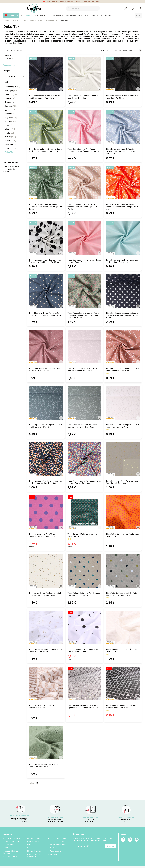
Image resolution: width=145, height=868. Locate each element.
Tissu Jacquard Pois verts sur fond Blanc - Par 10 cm (82, 535)
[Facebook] (123, 840)
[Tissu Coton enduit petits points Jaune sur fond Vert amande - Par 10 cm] (46, 127)
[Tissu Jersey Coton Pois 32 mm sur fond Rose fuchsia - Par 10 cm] (46, 512)
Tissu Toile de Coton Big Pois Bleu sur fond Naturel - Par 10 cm (84, 594)
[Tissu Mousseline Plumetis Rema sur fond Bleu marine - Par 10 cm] (46, 74)
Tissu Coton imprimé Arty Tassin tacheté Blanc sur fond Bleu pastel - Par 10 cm (121, 151)
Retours (30, 848)
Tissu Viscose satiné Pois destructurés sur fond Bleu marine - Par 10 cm (46, 482)
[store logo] (34, 8)
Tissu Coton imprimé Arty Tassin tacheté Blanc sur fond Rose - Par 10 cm (83, 151)
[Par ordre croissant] (140, 50)
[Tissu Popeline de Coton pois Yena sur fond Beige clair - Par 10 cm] (123, 403)
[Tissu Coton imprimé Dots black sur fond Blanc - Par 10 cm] (84, 627)
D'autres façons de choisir (32, 21)
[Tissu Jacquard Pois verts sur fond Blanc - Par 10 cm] (84, 512)
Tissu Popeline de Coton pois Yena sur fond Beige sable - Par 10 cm (84, 370)
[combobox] (83, 8)
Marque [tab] (7, 71)
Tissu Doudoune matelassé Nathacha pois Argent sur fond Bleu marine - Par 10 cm (122, 315)
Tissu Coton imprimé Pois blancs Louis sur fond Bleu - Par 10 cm (123, 261)
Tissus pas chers (56, 851)
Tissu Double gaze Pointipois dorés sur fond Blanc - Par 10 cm (46, 650)
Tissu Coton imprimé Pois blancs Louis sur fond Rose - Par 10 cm (84, 261)
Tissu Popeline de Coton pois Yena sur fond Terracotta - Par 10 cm (122, 370)
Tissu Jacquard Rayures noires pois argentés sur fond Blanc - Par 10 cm (83, 707)
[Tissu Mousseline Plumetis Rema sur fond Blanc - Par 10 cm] (84, 74)
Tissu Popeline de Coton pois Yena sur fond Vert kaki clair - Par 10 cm (84, 426)
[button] (125, 8)
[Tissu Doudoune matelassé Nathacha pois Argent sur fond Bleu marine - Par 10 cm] (123, 291)
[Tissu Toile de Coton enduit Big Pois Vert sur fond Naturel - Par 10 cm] (123, 571)
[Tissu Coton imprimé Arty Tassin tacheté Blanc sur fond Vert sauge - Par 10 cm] (46, 183)
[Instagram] (130, 840)
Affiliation (53, 854)
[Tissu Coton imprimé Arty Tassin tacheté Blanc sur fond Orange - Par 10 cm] (123, 183)
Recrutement (10, 845)
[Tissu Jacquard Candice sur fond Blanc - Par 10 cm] (123, 627)
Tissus (16, 21)
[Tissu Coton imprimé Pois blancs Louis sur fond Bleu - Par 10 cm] (123, 238)
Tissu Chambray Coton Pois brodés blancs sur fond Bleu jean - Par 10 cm (45, 314)
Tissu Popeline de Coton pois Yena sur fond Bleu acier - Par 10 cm (45, 426)
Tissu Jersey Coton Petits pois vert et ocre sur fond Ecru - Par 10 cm (45, 594)
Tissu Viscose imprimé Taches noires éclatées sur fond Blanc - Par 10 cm (45, 261)
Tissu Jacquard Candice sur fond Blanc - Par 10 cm (123, 650)
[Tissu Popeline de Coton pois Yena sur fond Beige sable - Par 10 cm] (84, 347)
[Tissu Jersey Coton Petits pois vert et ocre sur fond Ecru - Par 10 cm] (46, 571)
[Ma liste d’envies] (132, 8)
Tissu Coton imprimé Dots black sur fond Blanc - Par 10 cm (83, 650)
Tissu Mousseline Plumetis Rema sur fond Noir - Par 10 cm (122, 97)
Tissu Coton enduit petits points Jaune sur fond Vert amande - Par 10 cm (45, 150)
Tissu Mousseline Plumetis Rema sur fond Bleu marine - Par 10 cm (45, 97)
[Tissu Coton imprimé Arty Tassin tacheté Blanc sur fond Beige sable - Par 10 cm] (84, 183)
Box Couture (54, 848)
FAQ (29, 845)
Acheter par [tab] (8, 55)
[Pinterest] (137, 840)
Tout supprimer (9, 65)
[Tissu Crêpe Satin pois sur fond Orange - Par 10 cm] (123, 512)
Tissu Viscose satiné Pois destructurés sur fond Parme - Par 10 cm (84, 482)
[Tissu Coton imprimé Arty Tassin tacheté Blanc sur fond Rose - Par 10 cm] (84, 127)
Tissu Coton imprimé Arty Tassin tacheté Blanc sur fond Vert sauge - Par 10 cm (46, 207)
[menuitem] (27, 15)
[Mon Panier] (139, 8)
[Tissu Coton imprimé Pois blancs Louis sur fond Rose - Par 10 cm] (84, 238)
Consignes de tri (11, 856)
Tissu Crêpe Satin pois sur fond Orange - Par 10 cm (123, 535)
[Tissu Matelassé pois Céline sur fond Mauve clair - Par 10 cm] (46, 347)
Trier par (117, 50)
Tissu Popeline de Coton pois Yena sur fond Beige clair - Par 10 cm (122, 426)
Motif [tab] (6, 82)
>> (97, 2)
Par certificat (52, 21)
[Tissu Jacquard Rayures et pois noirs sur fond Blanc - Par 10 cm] (123, 684)
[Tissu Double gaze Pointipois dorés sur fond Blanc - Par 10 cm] (46, 627)
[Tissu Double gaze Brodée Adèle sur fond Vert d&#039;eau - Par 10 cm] (46, 742)
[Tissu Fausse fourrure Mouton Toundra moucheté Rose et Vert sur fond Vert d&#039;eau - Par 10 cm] (84, 291)
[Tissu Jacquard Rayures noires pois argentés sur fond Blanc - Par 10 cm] (84, 684)
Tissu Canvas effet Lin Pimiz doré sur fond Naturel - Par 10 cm (122, 482)
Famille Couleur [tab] (10, 76)
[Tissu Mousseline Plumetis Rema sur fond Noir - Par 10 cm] (123, 74)
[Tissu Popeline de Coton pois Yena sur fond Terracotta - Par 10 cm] (123, 347)
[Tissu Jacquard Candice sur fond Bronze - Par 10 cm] (46, 684)
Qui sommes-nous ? (12, 838)
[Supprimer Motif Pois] (5, 58)
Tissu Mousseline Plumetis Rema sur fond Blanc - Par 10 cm (83, 97)
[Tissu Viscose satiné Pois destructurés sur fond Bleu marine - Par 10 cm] (46, 459)
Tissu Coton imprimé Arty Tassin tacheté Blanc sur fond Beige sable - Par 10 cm (83, 207)
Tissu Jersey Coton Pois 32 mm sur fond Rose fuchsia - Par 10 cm (44, 535)
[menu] (72, 16)
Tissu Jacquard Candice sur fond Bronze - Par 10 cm (43, 707)
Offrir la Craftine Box (57, 842)
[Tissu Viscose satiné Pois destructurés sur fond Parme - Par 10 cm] (84, 459)
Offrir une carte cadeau (58, 838)
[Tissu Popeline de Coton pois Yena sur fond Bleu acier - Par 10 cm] (46, 403)
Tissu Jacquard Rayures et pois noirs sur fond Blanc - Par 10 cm (122, 707)
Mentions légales (34, 838)
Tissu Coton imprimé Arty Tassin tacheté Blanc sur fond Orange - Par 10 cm (123, 207)
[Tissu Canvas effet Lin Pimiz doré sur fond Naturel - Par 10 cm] (123, 459)
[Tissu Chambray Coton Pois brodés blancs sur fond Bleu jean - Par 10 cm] (46, 291)
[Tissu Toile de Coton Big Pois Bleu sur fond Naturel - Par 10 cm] (84, 571)
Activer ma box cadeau (58, 845)
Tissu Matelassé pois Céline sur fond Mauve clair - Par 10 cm (45, 370)
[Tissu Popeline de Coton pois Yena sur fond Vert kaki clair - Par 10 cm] (84, 403)
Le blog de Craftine (12, 842)
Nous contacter (33, 842)
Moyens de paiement (35, 851)
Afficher (30, 783)
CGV (7, 848)
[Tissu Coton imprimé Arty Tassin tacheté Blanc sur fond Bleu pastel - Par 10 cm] (123, 127)
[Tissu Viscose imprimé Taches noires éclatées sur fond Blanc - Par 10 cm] (46, 238)
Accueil (6, 21)
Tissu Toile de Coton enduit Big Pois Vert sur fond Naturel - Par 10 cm (121, 594)
